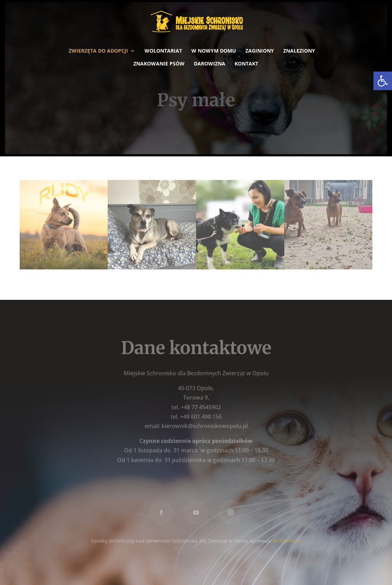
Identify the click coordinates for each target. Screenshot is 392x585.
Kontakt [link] (246, 64)
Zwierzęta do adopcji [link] (98, 51)
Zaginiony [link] (260, 51)
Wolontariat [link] (163, 51)
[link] (383, 81)
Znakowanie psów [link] (159, 64)
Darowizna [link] (210, 64)
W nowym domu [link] (214, 51)
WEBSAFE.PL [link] (286, 540)
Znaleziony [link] (299, 51)
